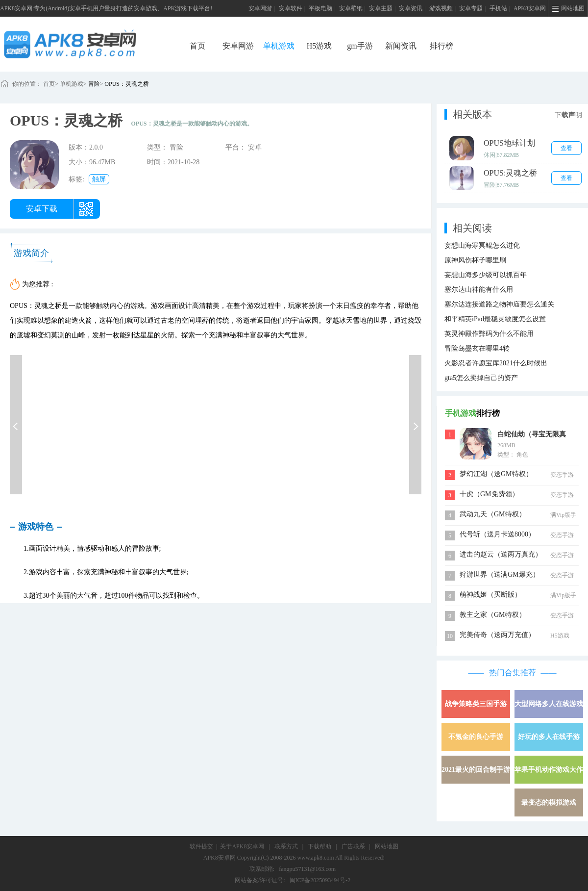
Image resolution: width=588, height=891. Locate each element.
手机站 (498, 8)
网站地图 (387, 846)
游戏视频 (441, 8)
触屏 (99, 179)
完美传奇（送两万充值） (497, 635)
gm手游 (360, 46)
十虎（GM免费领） (489, 494)
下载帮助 (319, 846)
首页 (197, 46)
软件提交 (201, 846)
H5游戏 (319, 46)
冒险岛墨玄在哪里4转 (477, 348)
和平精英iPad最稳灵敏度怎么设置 (495, 319)
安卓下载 (42, 209)
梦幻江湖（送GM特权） (496, 474)
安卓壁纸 (351, 8)
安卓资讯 (411, 8)
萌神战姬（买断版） (490, 595)
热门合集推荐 (513, 673)
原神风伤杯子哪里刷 (475, 260)
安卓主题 (381, 8)
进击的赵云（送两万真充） (501, 554)
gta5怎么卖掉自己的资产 (481, 378)
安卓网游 (260, 8)
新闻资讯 (401, 46)
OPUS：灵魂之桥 (127, 84)
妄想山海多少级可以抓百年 (486, 275)
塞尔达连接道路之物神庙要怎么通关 (499, 304)
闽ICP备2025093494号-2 (320, 880)
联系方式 (286, 846)
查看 (566, 148)
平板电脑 (320, 8)
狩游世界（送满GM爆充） (500, 574)
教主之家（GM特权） (493, 615)
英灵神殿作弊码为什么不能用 (489, 334)
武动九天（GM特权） (493, 514)
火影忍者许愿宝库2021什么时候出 (496, 363)
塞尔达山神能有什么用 (479, 290)
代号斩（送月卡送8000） (497, 534)
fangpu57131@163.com (307, 869)
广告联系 (353, 846)
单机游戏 (279, 46)
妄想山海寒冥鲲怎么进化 (482, 245)
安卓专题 (471, 8)
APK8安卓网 (530, 8)
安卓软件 (291, 8)
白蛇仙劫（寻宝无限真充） (532, 435)
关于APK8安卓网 (242, 846)
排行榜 (441, 46)
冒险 (94, 84)
